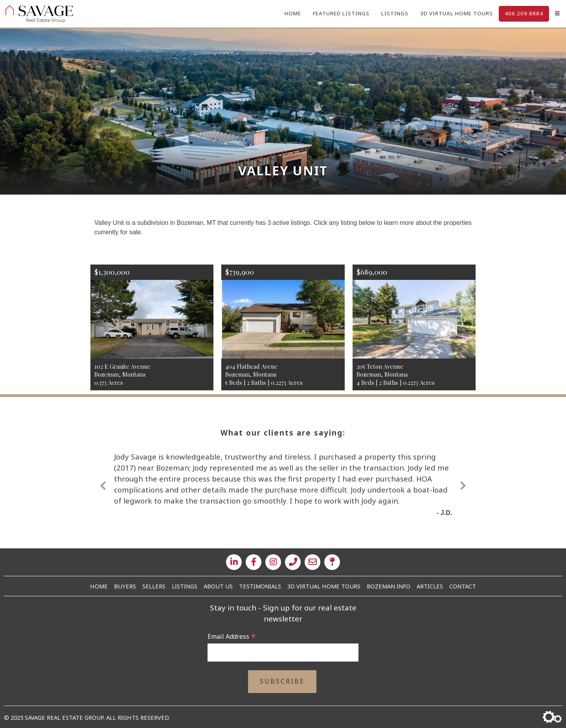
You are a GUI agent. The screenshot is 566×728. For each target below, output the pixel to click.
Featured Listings (341, 13)
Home (293, 13)
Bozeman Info (389, 586)
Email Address (232, 636)
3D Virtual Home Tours (457, 13)
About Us (218, 586)
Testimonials (260, 586)
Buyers (125, 586)
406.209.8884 (524, 13)
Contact (463, 586)
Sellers (154, 586)
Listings (395, 13)
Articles (430, 586)
